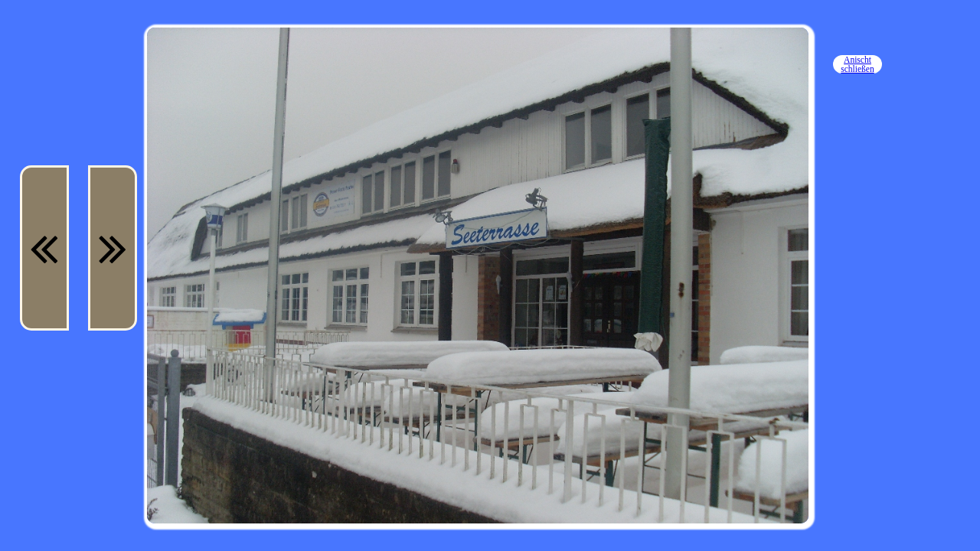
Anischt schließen (857, 64)
